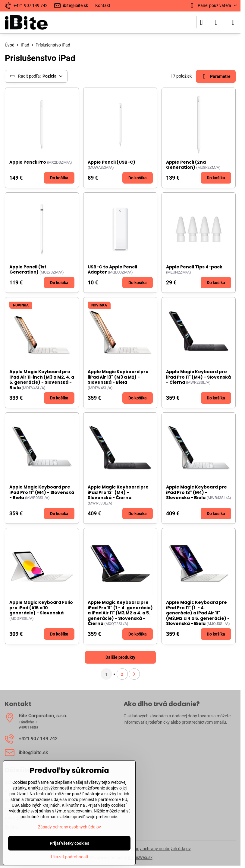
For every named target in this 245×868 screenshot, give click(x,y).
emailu (220, 722)
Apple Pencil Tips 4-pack (194, 267)
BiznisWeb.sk (140, 857)
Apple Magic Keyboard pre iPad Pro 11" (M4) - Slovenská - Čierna (198, 377)
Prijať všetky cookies (69, 843)
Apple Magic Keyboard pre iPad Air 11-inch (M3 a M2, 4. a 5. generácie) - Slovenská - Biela (42, 380)
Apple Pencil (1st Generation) (28, 270)
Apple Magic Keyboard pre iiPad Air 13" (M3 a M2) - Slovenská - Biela (118, 377)
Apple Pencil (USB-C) (112, 162)
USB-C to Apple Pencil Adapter (112, 270)
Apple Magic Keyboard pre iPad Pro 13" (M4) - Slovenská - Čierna (118, 492)
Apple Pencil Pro (28, 162)
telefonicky (160, 722)
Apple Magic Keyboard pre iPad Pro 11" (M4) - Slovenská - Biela (42, 492)
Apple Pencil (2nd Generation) (186, 165)
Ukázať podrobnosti (69, 857)
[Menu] (233, 22)
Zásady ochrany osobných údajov (159, 849)
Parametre (216, 77)
